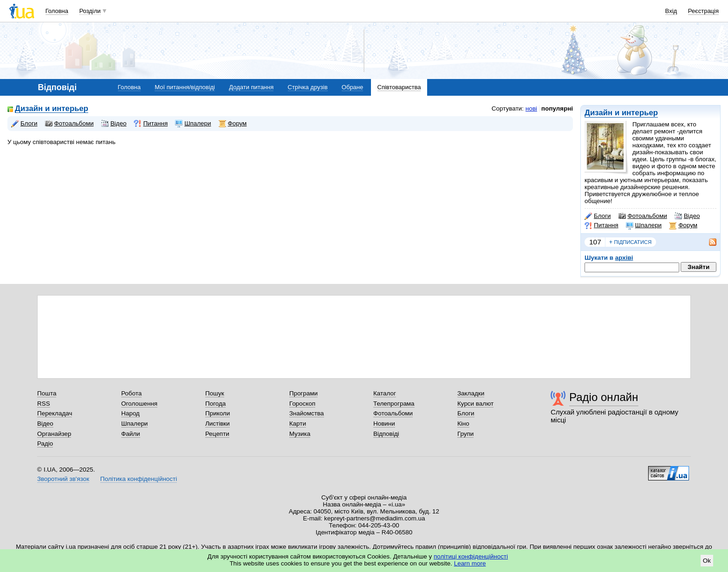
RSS (44, 404)
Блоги (598, 216)
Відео (687, 216)
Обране (352, 87)
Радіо (45, 444)
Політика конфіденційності (139, 479)
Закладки (471, 393)
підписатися (630, 242)
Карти (298, 424)
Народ (130, 413)
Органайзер (54, 434)
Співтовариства (399, 87)
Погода (215, 404)
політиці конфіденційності (471, 556)
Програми (303, 393)
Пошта (47, 393)
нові (531, 108)
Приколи (218, 413)
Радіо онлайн (604, 397)
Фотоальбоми (643, 216)
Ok (707, 561)
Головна (57, 11)
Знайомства (307, 413)
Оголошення (139, 404)
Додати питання (251, 87)
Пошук (215, 393)
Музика (300, 434)
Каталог (385, 393)
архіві (624, 258)
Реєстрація (703, 11)
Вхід (671, 11)
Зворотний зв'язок (63, 479)
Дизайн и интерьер (621, 113)
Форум (683, 225)
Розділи (90, 11)
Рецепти (217, 434)
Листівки (218, 424)
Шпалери (644, 225)
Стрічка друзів (308, 87)
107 (595, 242)
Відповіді (386, 434)
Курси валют (475, 404)
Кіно (463, 424)
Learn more (470, 563)
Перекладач (55, 413)
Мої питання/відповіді (185, 87)
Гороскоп (302, 404)
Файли (131, 434)
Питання (601, 225)
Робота (131, 393)
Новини (384, 424)
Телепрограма (394, 404)
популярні (557, 108)
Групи (465, 434)
